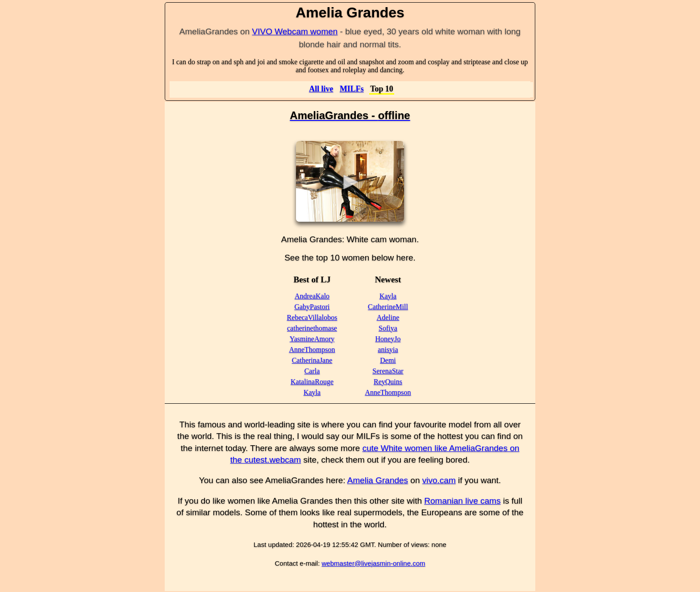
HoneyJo (388, 339)
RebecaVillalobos (312, 317)
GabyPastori (312, 307)
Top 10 (382, 89)
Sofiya (388, 328)
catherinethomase (312, 328)
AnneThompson (312, 350)
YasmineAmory (312, 339)
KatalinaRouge (312, 382)
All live (321, 89)
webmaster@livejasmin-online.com (374, 563)
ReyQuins (388, 382)
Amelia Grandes (378, 480)
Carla (312, 371)
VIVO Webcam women (295, 31)
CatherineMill (388, 307)
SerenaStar (388, 371)
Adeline (388, 317)
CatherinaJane (312, 360)
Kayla (312, 392)
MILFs (352, 89)
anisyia (388, 350)
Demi (388, 360)
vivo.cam (439, 480)
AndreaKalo (312, 296)
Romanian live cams (462, 501)
